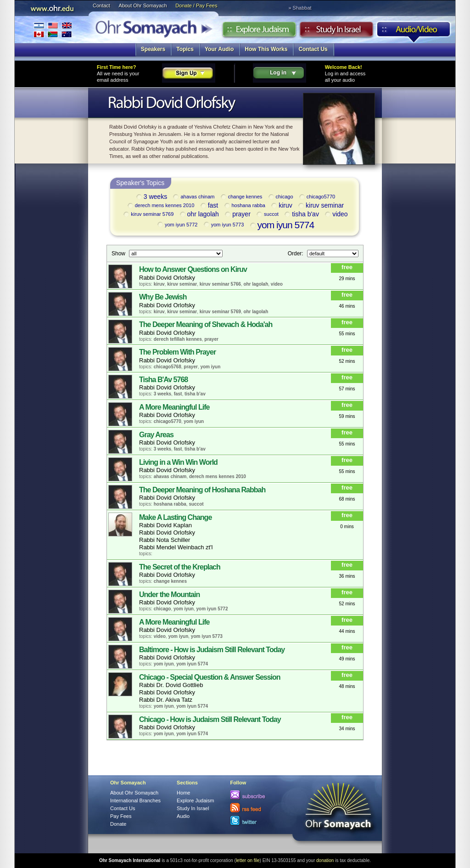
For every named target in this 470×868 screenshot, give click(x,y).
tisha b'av (301, 215)
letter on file (248, 860)
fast (209, 206)
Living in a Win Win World (178, 462)
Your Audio (219, 49)
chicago (280, 197)
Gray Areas (156, 435)
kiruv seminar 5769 (148, 214)
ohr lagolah (199, 215)
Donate (118, 824)
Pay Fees (121, 816)
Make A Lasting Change (175, 517)
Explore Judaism (259, 32)
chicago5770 (316, 197)
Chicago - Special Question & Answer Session (210, 677)
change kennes (241, 197)
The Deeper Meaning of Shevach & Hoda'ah (206, 324)
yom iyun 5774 (282, 225)
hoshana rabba (244, 206)
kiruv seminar (320, 206)
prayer (237, 215)
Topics (185, 49)
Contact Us (313, 49)
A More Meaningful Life (174, 407)
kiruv (281, 206)
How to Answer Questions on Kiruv (193, 269)
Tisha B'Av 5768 (163, 380)
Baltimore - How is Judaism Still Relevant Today (212, 650)
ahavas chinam (193, 197)
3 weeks (151, 197)
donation (325, 860)
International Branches (53, 30)
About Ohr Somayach (143, 6)
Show (119, 253)
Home (183, 793)
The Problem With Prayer (177, 352)
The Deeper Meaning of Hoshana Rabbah (202, 490)
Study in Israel (336, 32)
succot (267, 214)
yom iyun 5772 (177, 225)
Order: (296, 253)
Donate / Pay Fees (196, 6)
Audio (414, 32)
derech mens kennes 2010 (160, 206)
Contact (101, 6)
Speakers (153, 49)
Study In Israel (193, 808)
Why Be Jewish (163, 297)
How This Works (266, 49)
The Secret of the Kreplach (180, 567)
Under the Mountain (169, 595)
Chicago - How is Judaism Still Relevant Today (210, 719)
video (336, 215)
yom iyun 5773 (223, 225)
